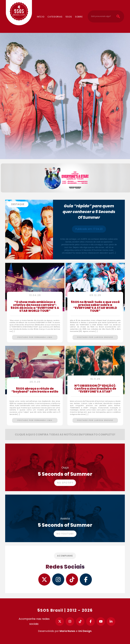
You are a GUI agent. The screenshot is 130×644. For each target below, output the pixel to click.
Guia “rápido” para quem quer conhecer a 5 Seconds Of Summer (89, 212)
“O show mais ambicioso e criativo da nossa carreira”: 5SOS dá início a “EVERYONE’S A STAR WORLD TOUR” (35, 307)
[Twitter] (60, 622)
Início (41, 17)
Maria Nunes (67, 631)
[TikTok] (80, 622)
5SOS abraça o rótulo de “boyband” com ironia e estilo (35, 390)
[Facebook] (90, 622)
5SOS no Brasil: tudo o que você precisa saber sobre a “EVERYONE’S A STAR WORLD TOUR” (95, 307)
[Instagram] (70, 622)
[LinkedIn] (111, 622)
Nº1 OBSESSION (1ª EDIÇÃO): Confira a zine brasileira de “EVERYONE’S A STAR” (95, 389)
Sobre (79, 17)
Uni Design (85, 631)
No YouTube (65, 534)
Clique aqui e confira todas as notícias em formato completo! (65, 434)
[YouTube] (101, 622)
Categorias (55, 17)
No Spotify (65, 483)
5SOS (69, 17)
